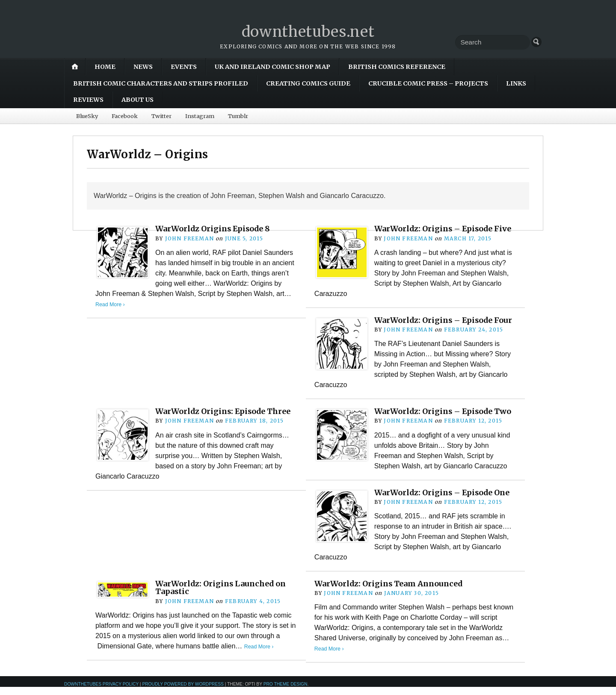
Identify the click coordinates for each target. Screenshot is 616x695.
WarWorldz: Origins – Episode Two (445, 419)
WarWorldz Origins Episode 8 (215, 229)
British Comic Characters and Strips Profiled (161, 83)
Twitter (161, 116)
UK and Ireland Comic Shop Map (272, 67)
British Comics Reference (397, 67)
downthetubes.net (308, 31)
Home (105, 67)
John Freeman (189, 238)
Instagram (200, 116)
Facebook (125, 116)
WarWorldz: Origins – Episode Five (445, 229)
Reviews (88, 100)
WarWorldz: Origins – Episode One (444, 500)
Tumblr (238, 116)
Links (516, 83)
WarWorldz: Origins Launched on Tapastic (223, 595)
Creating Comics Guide (308, 83)
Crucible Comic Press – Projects (428, 83)
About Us (138, 100)
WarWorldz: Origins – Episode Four (435, 324)
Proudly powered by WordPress (183, 692)
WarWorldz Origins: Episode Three (225, 419)
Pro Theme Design (286, 692)
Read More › (111, 304)
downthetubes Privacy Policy (101, 692)
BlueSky (87, 116)
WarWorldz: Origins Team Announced (391, 591)
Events (184, 67)
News (143, 67)
